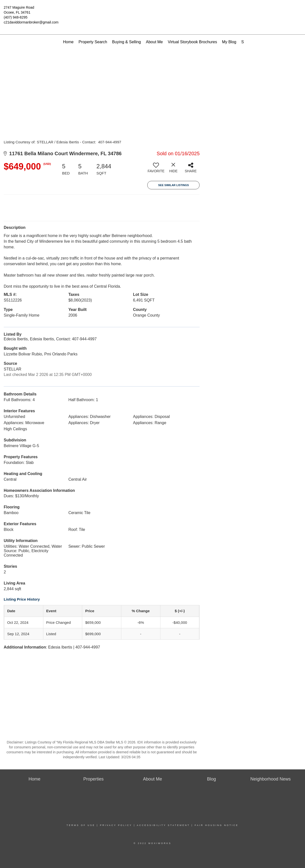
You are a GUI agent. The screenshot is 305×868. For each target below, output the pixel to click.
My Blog (229, 42)
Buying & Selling (127, 42)
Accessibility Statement (163, 825)
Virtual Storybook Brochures (192, 42)
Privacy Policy (116, 825)
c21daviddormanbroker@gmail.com (31, 22)
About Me (154, 42)
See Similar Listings (174, 185)
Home (68, 42)
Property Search (93, 42)
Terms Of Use (81, 825)
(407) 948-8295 (16, 17)
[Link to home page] (153, 11)
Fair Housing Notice (216, 825)
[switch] (156, 170)
